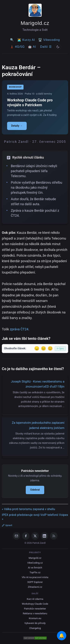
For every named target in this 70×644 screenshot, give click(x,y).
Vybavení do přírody (35, 623)
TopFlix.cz (35, 572)
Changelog (35, 628)
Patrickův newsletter (35, 609)
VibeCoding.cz (35, 563)
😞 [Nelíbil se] (37, 348)
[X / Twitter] (35, 536)
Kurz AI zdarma (35, 599)
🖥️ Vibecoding (49, 40)
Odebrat (35, 490)
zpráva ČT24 (19, 329)
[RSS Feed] (54, 536)
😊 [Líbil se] (50, 348)
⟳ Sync (60, 349)
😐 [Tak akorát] (43, 348)
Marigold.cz (35, 23)
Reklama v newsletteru (35, 613)
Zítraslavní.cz (35, 587)
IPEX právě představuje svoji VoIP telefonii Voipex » (35, 517)
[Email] (16, 536)
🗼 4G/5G (17, 47)
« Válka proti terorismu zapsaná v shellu (28, 509)
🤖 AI (32, 47)
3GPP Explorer (35, 582)
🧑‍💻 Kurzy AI (26, 40)
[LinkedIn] (44, 536)
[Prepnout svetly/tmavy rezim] (58, 47)
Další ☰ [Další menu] (46, 47)
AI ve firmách (35, 568)
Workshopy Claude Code (35, 604)
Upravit (7, 525)
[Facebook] (26, 536)
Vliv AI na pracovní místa (35, 577)
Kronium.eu (35, 618)
